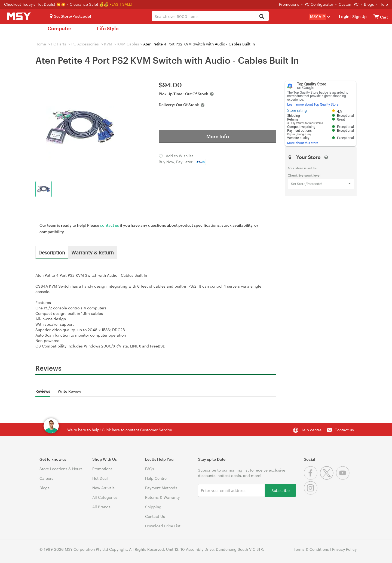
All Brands (101, 507)
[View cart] (376, 16)
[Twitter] (328, 478)
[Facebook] (312, 478)
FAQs (150, 469)
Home (41, 44)
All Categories (105, 497)
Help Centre (156, 478)
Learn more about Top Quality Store (313, 104)
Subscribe (281, 490)
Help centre (311, 430)
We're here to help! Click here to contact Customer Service (120, 430)
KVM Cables (128, 44)
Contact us (344, 430)
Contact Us (155, 516)
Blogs (369, 4)
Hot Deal (100, 478)
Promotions (289, 4)
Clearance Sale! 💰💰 (89, 4)
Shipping (153, 507)
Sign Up (359, 16)
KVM (108, 44)
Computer (59, 28)
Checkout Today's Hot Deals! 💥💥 (35, 4)
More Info (218, 136)
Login (344, 16)
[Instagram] (311, 493)
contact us (109, 225)
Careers (46, 478)
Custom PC (349, 4)
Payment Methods (161, 488)
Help (384, 4)
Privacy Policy (344, 549)
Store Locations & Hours (61, 469)
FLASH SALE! (121, 4)
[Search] (261, 17)
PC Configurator (319, 4)
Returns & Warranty (162, 497)
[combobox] (210, 16)
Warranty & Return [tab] (93, 252)
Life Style (108, 28)
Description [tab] (52, 252)
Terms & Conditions (311, 549)
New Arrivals (103, 488)
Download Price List (163, 526)
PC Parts (59, 44)
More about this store (303, 143)
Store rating (297, 110)
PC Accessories (85, 44)
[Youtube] (343, 478)
